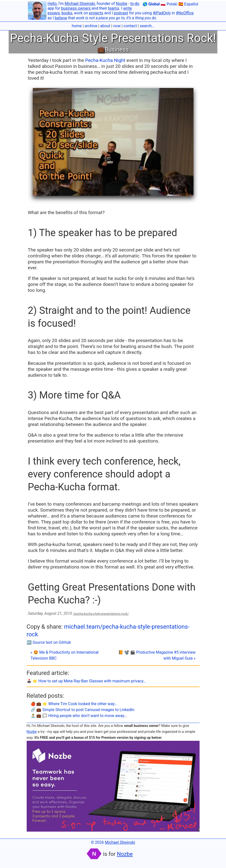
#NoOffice (185, 13)
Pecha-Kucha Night (105, 60)
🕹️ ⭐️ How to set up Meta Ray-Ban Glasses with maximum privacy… (86, 681)
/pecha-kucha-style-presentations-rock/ (101, 614)
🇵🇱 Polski (169, 4)
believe (61, 18)
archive (91, 26)
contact (130, 26)
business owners (76, 8)
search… (147, 26)
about (105, 26)
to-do (135, 4)
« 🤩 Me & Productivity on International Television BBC (65, 655)
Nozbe (122, 4)
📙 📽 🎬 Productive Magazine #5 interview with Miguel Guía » (157, 655)
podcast (121, 13)
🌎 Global (151, 4)
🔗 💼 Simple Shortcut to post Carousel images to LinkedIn (83, 710)
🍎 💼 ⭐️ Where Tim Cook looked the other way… (74, 704)
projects (96, 13)
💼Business (113, 50)
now (117, 26)
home (77, 26)
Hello (52, 4)
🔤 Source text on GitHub (49, 642)
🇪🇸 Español (188, 4)
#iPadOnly (162, 13)
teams (113, 8)
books (67, 13)
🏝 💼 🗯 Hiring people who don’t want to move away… (79, 716)
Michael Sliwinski (80, 4)
